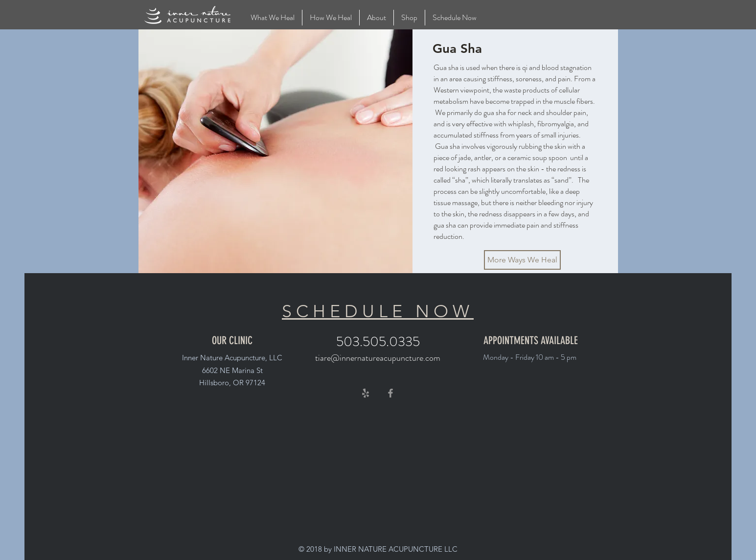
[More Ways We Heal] (522, 260)
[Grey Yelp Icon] (366, 393)
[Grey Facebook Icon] (390, 393)
